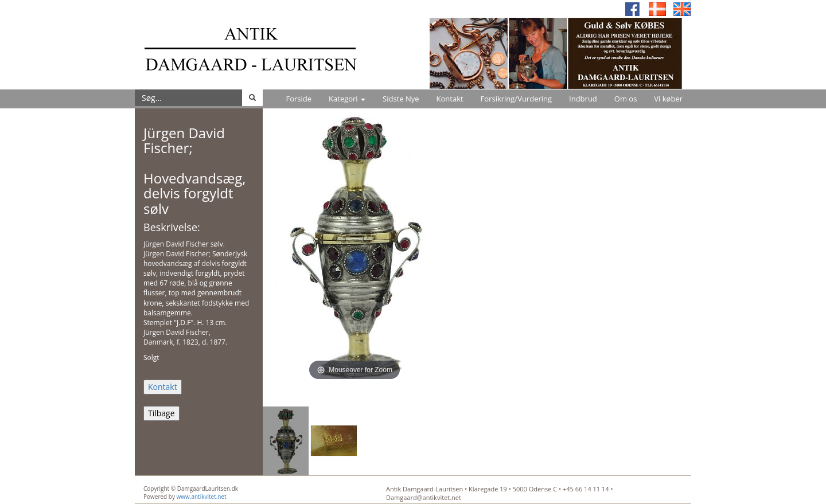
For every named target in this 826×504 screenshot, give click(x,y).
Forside (299, 99)
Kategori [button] (347, 99)
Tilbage (161, 413)
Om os (626, 99)
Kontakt (450, 99)
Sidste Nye (401, 99)
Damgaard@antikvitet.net (424, 497)
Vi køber (668, 99)
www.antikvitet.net (202, 497)
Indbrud (583, 99)
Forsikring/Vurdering (516, 99)
